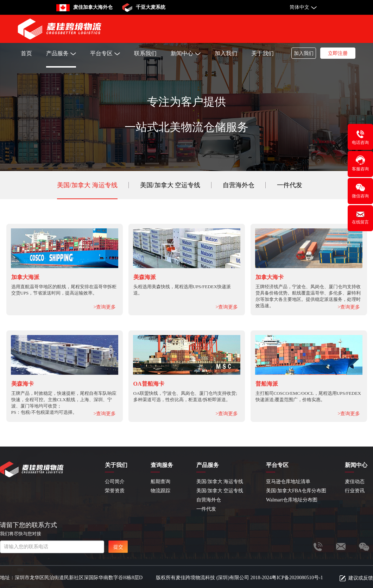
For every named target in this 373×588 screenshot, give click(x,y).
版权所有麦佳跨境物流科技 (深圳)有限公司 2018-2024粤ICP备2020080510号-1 (239, 578)
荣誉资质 (115, 491)
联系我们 (145, 53)
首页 (26, 53)
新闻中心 (186, 53)
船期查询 (160, 482)
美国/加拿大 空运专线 (170, 185)
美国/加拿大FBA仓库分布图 (296, 491)
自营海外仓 (239, 185)
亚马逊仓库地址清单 (288, 482)
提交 (118, 547)
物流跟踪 (160, 491)
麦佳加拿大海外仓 (93, 7)
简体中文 (299, 7)
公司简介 (115, 482)
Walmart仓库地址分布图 (292, 500)
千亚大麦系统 (151, 7)
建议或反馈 (361, 578)
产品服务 (61, 53)
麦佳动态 (355, 482)
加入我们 (226, 53)
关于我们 (263, 53)
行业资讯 (355, 491)
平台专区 (105, 53)
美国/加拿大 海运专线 (87, 185)
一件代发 (290, 185)
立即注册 (338, 53)
